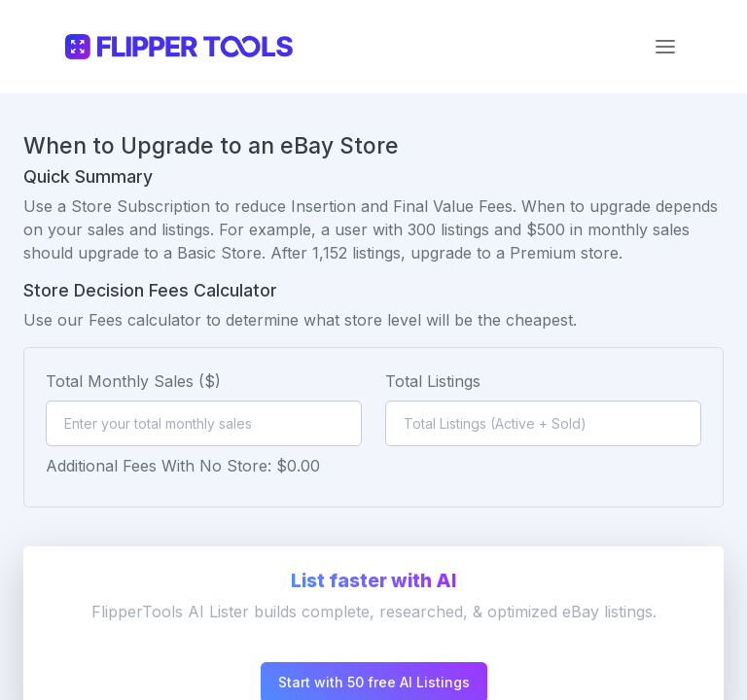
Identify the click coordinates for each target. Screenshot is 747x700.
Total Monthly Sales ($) (133, 381)
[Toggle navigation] (665, 47)
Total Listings (433, 381)
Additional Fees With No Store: (159, 466)
